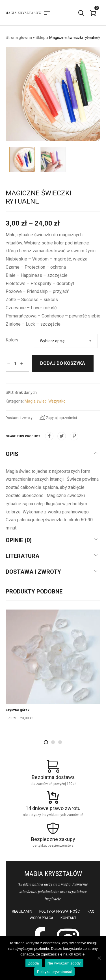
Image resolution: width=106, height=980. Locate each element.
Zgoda (34, 963)
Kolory (12, 340)
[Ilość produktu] (15, 363)
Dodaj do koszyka (63, 363)
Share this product (23, 436)
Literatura (22, 556)
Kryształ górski (18, 710)
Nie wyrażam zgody (64, 963)
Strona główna (19, 37)
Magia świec (36, 401)
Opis (12, 454)
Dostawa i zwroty (19, 418)
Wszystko (57, 401)
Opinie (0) (19, 540)
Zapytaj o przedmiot (58, 417)
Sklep (41, 37)
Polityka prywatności (54, 972)
